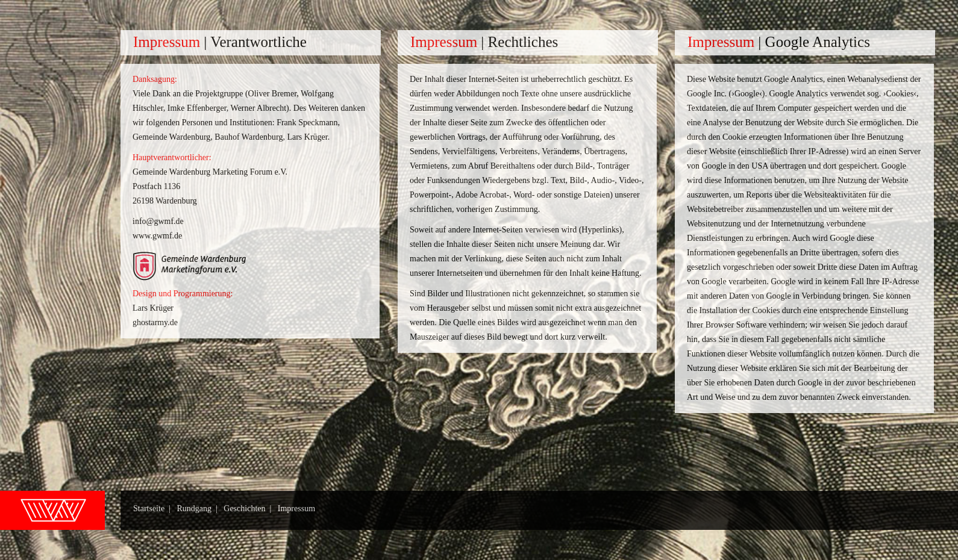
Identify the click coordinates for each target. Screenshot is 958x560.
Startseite (149, 509)
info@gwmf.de (158, 221)
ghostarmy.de (155, 322)
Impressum (296, 509)
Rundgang (194, 509)
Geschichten (244, 509)
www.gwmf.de (157, 236)
